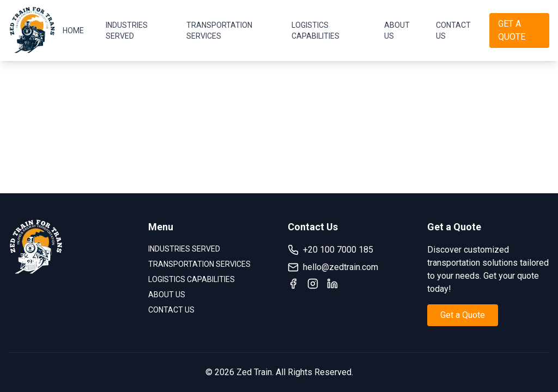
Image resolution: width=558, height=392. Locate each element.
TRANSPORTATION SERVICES (219, 30)
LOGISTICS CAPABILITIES (316, 30)
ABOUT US (397, 30)
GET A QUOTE (512, 30)
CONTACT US (453, 30)
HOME (73, 30)
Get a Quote (463, 315)
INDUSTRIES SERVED (127, 30)
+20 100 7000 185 (330, 250)
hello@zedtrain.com (333, 267)
